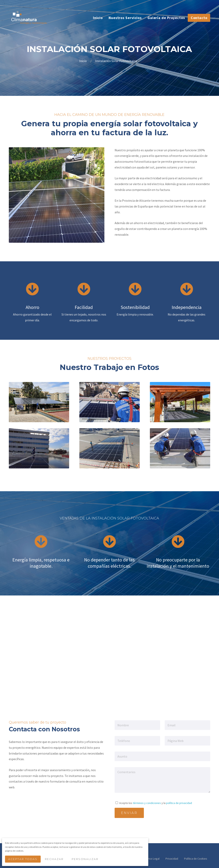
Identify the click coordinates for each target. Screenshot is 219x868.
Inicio (83, 61)
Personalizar (86, 860)
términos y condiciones (147, 803)
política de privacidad (179, 803)
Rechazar (55, 860)
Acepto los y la (154, 803)
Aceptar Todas (23, 860)
